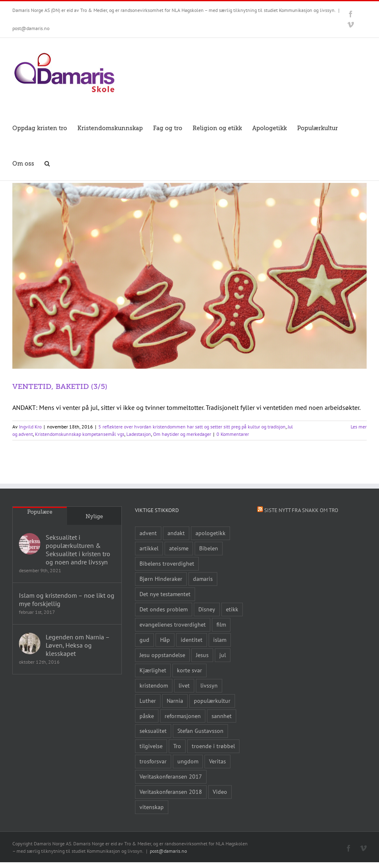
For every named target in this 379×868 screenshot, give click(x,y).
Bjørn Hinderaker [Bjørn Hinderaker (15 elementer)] (161, 579)
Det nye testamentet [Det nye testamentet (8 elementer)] (165, 594)
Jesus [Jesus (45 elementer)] (202, 655)
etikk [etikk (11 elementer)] (232, 609)
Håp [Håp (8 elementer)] (165, 640)
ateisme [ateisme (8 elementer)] (179, 548)
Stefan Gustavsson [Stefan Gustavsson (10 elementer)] (200, 731)
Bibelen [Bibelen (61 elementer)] (209, 548)
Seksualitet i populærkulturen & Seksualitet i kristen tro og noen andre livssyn (78, 550)
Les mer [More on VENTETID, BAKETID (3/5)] (359, 427)
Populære (40, 512)
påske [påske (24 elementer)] (147, 716)
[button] (47, 163)
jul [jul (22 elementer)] (223, 655)
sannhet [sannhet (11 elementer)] (222, 716)
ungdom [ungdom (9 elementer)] (188, 761)
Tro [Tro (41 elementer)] (177, 746)
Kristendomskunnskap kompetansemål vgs (80, 434)
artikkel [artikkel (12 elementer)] (149, 548)
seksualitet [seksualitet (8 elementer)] (153, 731)
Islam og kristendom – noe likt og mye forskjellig (67, 599)
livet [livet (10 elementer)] (184, 685)
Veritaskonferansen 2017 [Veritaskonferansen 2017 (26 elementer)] (171, 776)
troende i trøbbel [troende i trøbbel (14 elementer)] (213, 746)
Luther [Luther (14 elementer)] (148, 701)
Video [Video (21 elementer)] (220, 792)
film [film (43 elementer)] (221, 624)
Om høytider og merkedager (182, 434)
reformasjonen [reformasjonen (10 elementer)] (183, 716)
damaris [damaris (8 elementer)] (203, 579)
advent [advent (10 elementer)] (148, 533)
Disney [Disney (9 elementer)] (207, 609)
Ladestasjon (139, 434)
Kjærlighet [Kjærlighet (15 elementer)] (153, 670)
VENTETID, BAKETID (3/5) (60, 386)
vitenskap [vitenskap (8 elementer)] (152, 807)
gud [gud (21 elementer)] (144, 640)
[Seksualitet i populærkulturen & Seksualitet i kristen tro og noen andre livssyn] (30, 544)
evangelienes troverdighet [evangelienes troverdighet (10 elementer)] (173, 624)
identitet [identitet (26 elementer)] (192, 640)
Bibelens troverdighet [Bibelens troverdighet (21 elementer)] (167, 563)
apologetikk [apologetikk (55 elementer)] (210, 533)
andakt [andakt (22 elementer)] (176, 533)
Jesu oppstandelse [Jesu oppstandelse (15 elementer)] (162, 655)
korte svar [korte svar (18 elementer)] (189, 670)
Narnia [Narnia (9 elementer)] (175, 701)
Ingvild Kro (30, 427)
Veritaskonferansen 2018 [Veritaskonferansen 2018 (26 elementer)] (171, 792)
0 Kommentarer (233, 434)
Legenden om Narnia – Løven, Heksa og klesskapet (78, 645)
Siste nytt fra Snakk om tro (301, 510)
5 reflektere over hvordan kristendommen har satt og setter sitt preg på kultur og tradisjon (192, 427)
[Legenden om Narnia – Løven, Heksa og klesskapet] (30, 643)
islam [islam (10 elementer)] (220, 640)
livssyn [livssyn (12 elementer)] (209, 685)
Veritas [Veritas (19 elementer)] (217, 761)
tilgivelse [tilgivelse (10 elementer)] (151, 746)
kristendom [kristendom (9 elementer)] (154, 685)
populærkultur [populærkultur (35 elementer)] (212, 701)
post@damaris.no (31, 28)
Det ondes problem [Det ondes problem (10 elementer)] (164, 609)
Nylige (94, 516)
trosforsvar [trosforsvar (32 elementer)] (153, 761)
